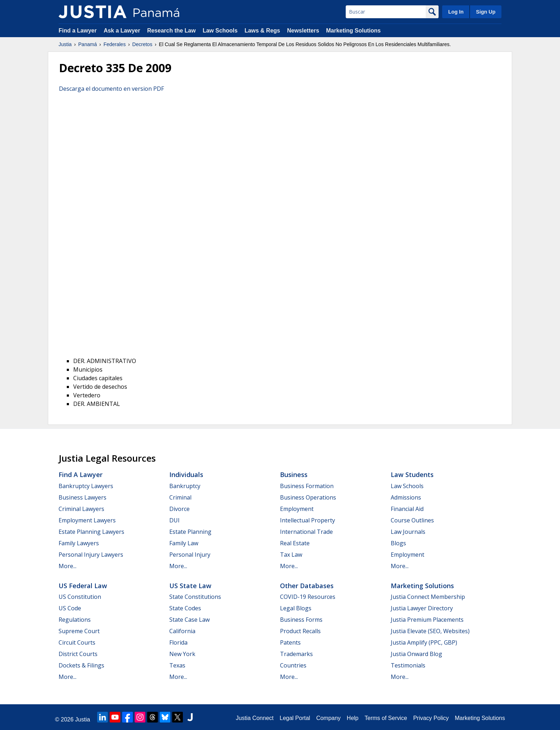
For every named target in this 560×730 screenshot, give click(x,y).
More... (67, 566)
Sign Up (486, 12)
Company (328, 718)
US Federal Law (83, 586)
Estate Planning (190, 532)
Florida (178, 642)
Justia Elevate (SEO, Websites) (430, 631)
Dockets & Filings (81, 665)
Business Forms (301, 620)
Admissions (406, 497)
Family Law (184, 543)
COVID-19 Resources (308, 597)
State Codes (185, 608)
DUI (174, 520)
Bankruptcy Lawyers (86, 486)
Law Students (412, 475)
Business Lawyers (82, 497)
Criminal (180, 497)
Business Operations (308, 497)
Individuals (186, 475)
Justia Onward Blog (416, 654)
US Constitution (80, 597)
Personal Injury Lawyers (91, 555)
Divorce (179, 509)
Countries (293, 665)
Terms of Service (386, 718)
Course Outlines (412, 520)
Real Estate (295, 543)
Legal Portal (295, 718)
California (182, 631)
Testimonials (408, 665)
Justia (65, 44)
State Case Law (189, 620)
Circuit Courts (77, 642)
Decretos (142, 44)
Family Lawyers (79, 543)
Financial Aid (407, 509)
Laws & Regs (262, 31)
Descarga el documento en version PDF (111, 89)
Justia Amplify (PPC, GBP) (424, 642)
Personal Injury (190, 555)
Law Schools (220, 31)
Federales (115, 44)
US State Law (190, 586)
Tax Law (291, 555)
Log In (456, 12)
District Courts (78, 654)
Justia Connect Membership (428, 597)
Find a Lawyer (78, 31)
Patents (290, 642)
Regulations (75, 620)
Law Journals (408, 532)
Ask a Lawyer (123, 31)
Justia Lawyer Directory (422, 608)
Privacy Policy (431, 718)
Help (353, 718)
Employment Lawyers (87, 520)
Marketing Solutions (353, 31)
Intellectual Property (307, 520)
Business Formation (307, 486)
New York (182, 654)
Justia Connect (255, 718)
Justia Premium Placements (427, 620)
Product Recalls (300, 631)
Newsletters (303, 31)
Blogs (398, 543)
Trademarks (296, 654)
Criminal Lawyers (81, 509)
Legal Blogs (296, 608)
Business (294, 475)
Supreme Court (79, 631)
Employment (297, 509)
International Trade (306, 532)
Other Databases (307, 586)
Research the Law (171, 31)
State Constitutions (195, 597)
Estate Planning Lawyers (91, 532)
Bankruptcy (185, 486)
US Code (70, 608)
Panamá (87, 44)
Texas (177, 665)
